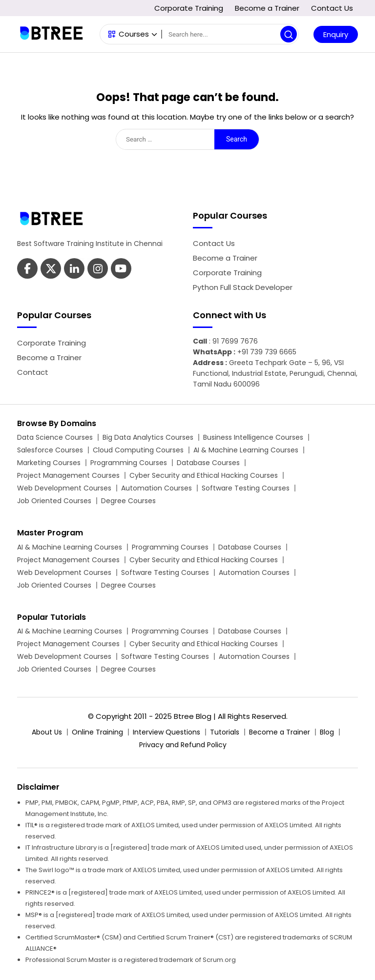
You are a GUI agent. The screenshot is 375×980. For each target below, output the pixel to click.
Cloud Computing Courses (138, 450)
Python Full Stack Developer (243, 287)
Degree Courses (128, 501)
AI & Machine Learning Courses (246, 450)
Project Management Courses (68, 475)
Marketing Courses (49, 463)
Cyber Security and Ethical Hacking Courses (204, 475)
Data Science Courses (55, 437)
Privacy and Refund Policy (183, 745)
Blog (327, 732)
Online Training (97, 732)
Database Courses (208, 463)
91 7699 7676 (235, 341)
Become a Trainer (267, 8)
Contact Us (332, 8)
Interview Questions (167, 732)
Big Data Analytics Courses (148, 437)
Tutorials (225, 732)
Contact (33, 372)
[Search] (230, 34)
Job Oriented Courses (54, 501)
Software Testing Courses (246, 488)
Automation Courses (156, 488)
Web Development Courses (64, 488)
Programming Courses (129, 463)
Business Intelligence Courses (253, 437)
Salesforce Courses (50, 450)
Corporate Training (189, 8)
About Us (47, 732)
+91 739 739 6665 (267, 352)
